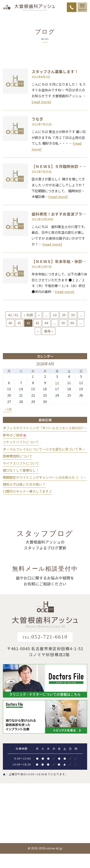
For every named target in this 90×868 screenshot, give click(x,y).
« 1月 (8, 409)
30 (73, 315)
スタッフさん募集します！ (55, 71)
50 (63, 323)
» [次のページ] (38, 331)
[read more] (41, 102)
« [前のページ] (39, 315)
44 (46, 323)
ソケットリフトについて (21, 442)
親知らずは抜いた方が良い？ (24, 484)
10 (55, 315)
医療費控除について (18, 456)
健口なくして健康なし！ (21, 470)
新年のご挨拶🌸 (15, 435)
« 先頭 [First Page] (28, 315)
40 (10, 323)
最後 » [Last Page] (49, 331)
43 (37, 323)
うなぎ (37, 119)
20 (64, 315)
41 (19, 323)
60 (72, 323)
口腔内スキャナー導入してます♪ (27, 491)
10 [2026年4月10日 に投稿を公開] (57, 383)
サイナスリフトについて (21, 463)
